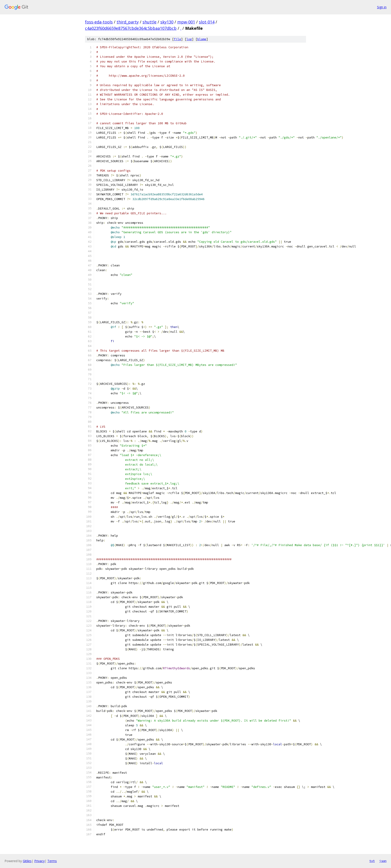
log (189, 39)
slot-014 (207, 22)
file (177, 39)
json (383, 861)
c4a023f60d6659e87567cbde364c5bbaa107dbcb (131, 28)
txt (372, 861)
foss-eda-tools (99, 22)
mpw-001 (186, 22)
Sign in (382, 7)
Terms (52, 861)
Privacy (39, 861)
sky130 (167, 22)
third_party (128, 22)
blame (202, 39)
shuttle (149, 22)
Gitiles (27, 861)
